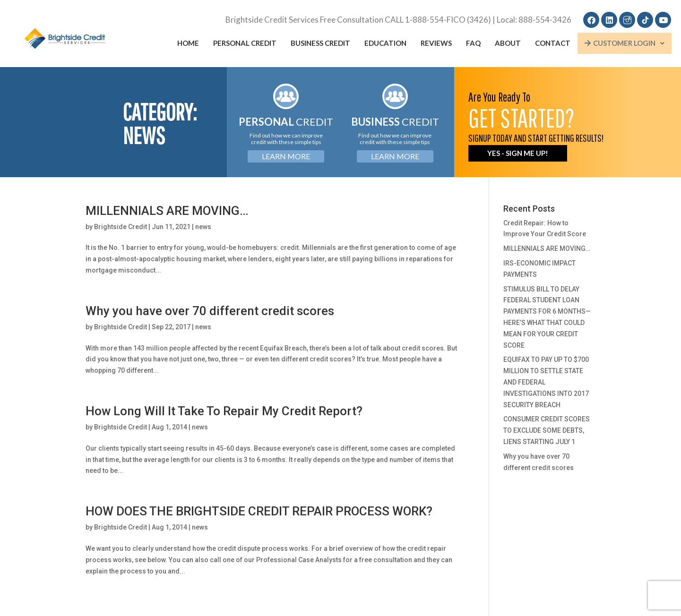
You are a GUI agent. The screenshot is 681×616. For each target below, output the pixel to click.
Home (188, 43)
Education (385, 43)
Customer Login (625, 43)
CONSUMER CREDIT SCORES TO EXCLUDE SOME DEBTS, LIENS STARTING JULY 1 (547, 430)
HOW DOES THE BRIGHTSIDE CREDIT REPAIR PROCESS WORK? (259, 511)
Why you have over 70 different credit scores (210, 311)
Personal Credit (245, 43)
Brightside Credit (121, 227)
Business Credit (320, 43)
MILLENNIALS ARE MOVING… (167, 211)
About (508, 43)
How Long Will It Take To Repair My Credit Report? (224, 411)
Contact (553, 43)
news (203, 227)
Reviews (436, 43)
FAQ (473, 43)
